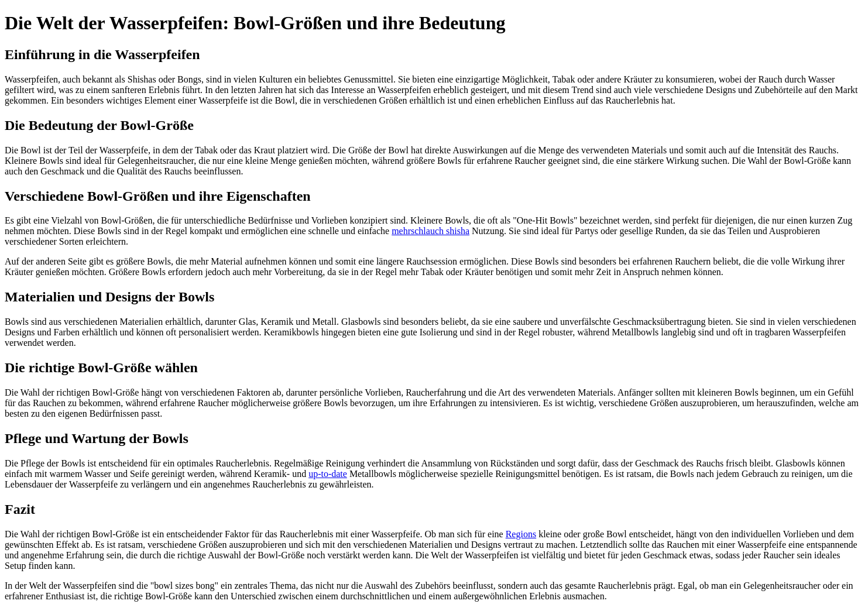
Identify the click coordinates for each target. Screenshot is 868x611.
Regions (521, 534)
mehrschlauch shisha (430, 231)
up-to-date (328, 474)
